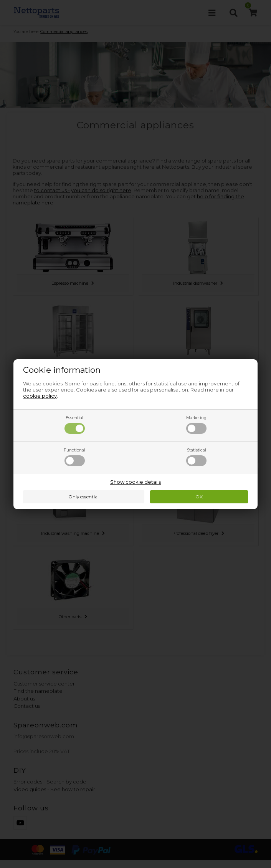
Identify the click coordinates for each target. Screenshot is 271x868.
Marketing (196, 425)
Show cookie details (135, 482)
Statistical (196, 457)
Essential (75, 425)
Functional (74, 457)
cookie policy (40, 396)
